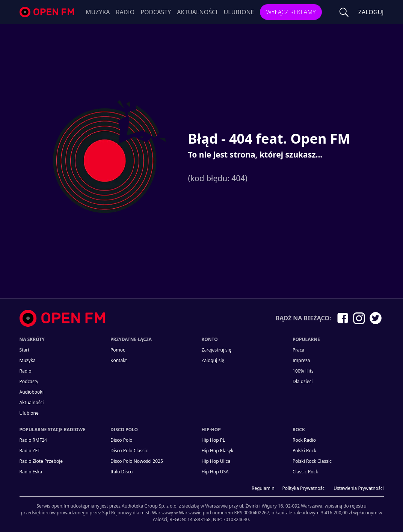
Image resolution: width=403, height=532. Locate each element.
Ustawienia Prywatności (358, 488)
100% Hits (303, 371)
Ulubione (239, 12)
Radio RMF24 (33, 440)
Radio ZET (30, 451)
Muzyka (98, 12)
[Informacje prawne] (202, 510)
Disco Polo (122, 440)
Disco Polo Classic (129, 451)
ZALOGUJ (371, 12)
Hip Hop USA (215, 472)
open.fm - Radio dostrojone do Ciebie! (48, 12)
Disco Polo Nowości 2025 (137, 461)
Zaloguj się (213, 360)
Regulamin (263, 488)
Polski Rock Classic (312, 461)
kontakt (119, 360)
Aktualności (197, 12)
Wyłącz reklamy (291, 12)
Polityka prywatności (304, 488)
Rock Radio (304, 440)
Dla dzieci (303, 381)
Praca (298, 350)
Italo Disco (122, 472)
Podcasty (156, 12)
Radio (125, 12)
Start (25, 350)
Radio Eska (31, 472)
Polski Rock (304, 451)
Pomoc (118, 350)
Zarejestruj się (217, 350)
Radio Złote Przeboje (41, 461)
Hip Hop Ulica (216, 461)
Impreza (301, 360)
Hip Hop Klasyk (218, 451)
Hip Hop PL (214, 440)
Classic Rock (305, 472)
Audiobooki (32, 392)
